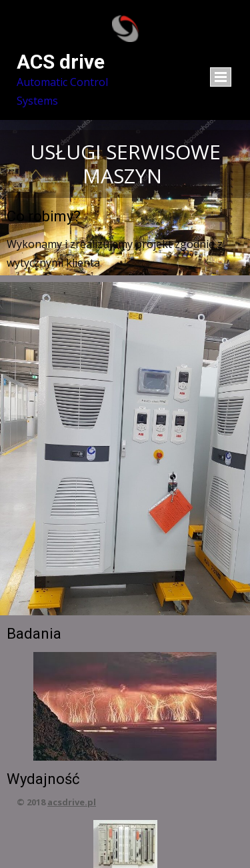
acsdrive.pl (72, 802)
